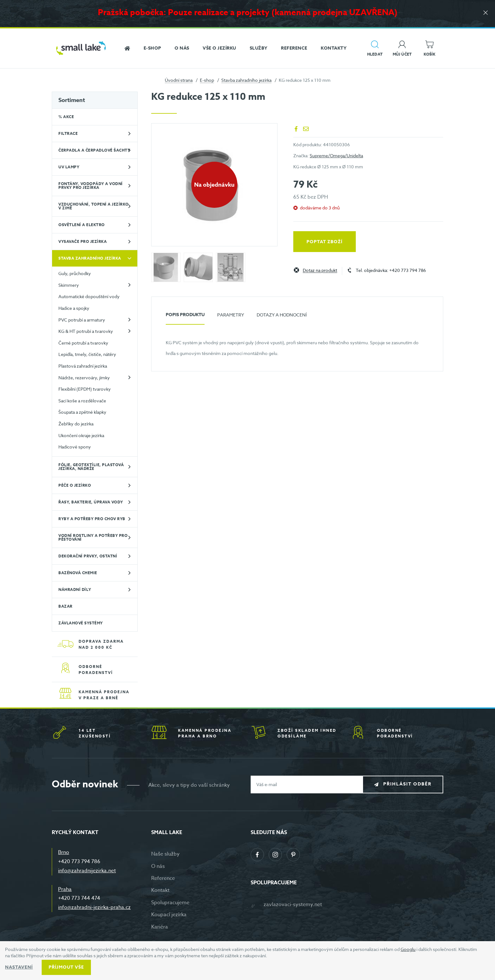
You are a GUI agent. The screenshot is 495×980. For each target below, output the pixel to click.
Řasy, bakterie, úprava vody (91, 502)
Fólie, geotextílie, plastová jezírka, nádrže (91, 467)
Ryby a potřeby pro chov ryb (92, 519)
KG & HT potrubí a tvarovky (86, 331)
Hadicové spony (75, 447)
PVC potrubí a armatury (82, 320)
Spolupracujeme (170, 903)
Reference (163, 878)
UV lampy (69, 167)
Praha (65, 889)
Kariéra (160, 927)
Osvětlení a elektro (82, 225)
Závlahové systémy (81, 623)
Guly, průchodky (75, 273)
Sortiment (72, 100)
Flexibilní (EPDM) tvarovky (85, 389)
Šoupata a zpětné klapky (82, 412)
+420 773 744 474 (79, 898)
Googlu (408, 949)
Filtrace (68, 133)
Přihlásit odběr (407, 784)
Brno (64, 852)
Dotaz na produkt (320, 271)
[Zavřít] (486, 13)
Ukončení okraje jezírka (81, 435)
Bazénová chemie (78, 573)
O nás (158, 866)
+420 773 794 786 (79, 862)
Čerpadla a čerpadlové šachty (94, 150)
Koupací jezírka (169, 915)
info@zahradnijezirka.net (87, 871)
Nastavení (19, 967)
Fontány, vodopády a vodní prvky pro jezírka (91, 186)
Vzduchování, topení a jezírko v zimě (94, 206)
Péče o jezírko (75, 485)
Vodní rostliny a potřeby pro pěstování (93, 537)
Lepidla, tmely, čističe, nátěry (87, 354)
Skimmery (69, 285)
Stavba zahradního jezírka (246, 80)
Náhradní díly (75, 589)
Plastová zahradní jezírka (83, 366)
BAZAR (66, 606)
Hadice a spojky (74, 308)
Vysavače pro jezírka (83, 241)
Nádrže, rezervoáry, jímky (84, 378)
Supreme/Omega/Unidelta (336, 156)
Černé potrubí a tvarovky (83, 343)
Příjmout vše (66, 967)
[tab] (185, 317)
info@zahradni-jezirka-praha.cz (94, 907)
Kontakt (160, 890)
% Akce (66, 117)
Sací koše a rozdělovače (82, 401)
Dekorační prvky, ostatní (88, 556)
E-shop (207, 80)
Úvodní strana (179, 80)
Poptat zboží (325, 242)
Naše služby (165, 854)
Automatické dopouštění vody (89, 296)
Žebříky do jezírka (76, 424)
